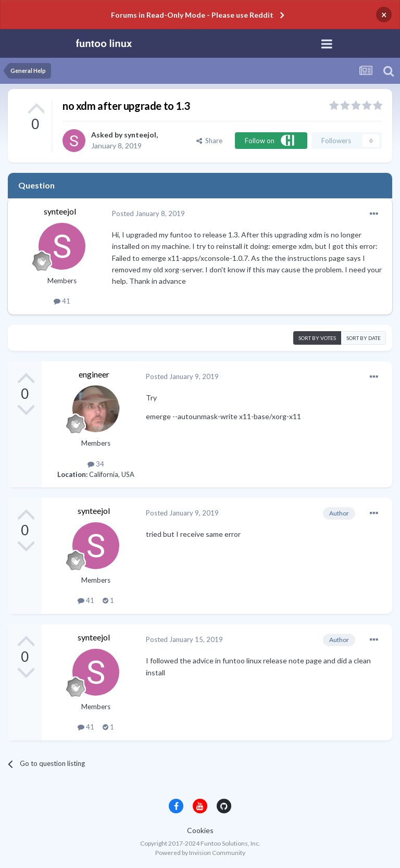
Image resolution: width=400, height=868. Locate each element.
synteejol (140, 135)
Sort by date (364, 338)
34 (96, 464)
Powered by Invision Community (200, 853)
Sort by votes (317, 338)
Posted (148, 213)
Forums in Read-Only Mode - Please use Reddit (192, 15)
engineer (94, 374)
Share (209, 141)
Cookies (200, 830)
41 (62, 301)
